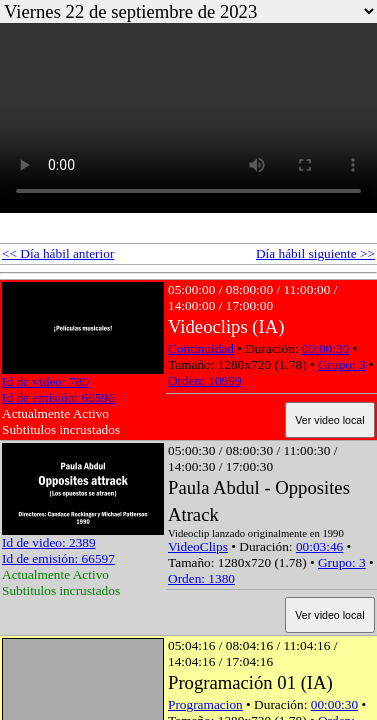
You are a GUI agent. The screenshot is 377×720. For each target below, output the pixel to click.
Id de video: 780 (45, 381)
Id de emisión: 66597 (58, 558)
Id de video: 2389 (49, 542)
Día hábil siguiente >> (315, 253)
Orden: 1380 (201, 578)
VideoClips (198, 546)
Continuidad (201, 348)
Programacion (205, 704)
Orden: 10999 (205, 380)
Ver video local (329, 420)
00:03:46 (319, 546)
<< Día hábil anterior (58, 253)
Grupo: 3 (342, 364)
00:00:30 (325, 348)
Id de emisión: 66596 (58, 397)
